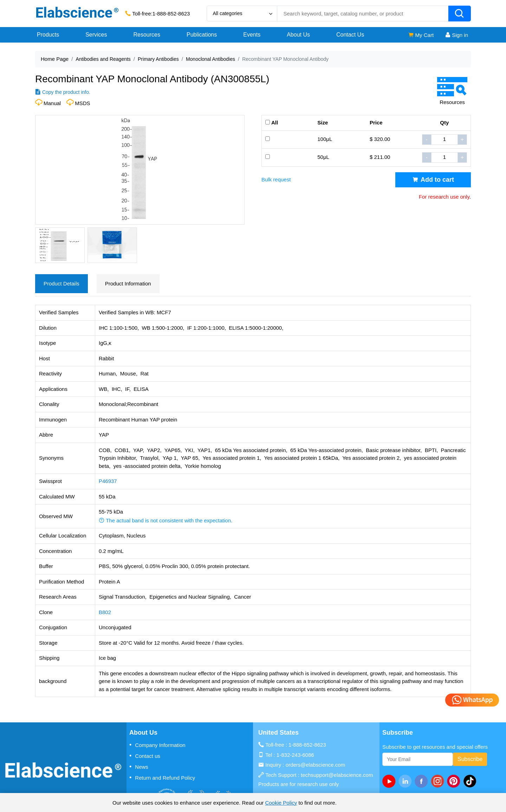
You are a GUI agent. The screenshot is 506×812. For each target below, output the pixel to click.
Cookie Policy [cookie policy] (281, 803)
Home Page (55, 59)
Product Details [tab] (61, 283)
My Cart (421, 35)
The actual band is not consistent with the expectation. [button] (166, 520)
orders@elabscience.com (315, 765)
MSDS (82, 103)
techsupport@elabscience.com (337, 775)
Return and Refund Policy (162, 778)
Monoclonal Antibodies (210, 59)
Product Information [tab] (128, 283)
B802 (105, 612)
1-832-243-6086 (295, 755)
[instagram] (439, 781)
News (139, 767)
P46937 (108, 481)
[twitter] (471, 781)
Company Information (157, 745)
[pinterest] (455, 781)
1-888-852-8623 (171, 14)
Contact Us (350, 35)
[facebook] (423, 781)
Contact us (145, 756)
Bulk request (276, 179)
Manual (52, 103)
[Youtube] (390, 781)
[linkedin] (407, 781)
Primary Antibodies (158, 59)
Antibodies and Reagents (103, 59)
